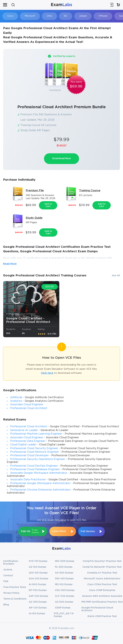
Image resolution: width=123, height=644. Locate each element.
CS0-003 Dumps (65, 590)
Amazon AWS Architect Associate (102, 596)
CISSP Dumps (63, 607)
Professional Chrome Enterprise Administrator (40, 490)
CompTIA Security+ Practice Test (102, 561)
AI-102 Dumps (37, 613)
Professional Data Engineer (28, 441)
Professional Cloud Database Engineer (35, 469)
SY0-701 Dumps (38, 561)
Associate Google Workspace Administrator (39, 473)
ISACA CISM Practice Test (102, 616)
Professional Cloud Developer (29, 456)
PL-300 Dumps (64, 567)
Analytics (16, 401)
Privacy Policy (11, 593)
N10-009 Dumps (65, 561)
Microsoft (29, 16)
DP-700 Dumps (38, 590)
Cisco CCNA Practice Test (102, 584)
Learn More (59, 531)
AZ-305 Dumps (38, 602)
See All (116, 276)
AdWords (16, 397)
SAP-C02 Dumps (38, 596)
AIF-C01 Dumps (38, 607)
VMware (101, 16)
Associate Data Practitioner (28, 480)
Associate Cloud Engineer (27, 405)
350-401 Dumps (64, 578)
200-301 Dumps (38, 573)
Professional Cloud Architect (29, 408)
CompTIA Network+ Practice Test (102, 567)
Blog (6, 604)
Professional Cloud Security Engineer (34, 448)
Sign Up (30, 531)
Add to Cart (48, 205)
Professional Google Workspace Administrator (40, 483)
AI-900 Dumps (37, 584)
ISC (64, 16)
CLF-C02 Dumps (64, 596)
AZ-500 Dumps (64, 602)
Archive (8, 569)
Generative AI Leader (24, 430)
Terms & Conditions (15, 599)
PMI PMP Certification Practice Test (102, 602)
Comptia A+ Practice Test (102, 573)
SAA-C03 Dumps (38, 578)
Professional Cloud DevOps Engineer (34, 466)
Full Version (88, 531)
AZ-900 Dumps (64, 573)
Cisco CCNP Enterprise (102, 590)
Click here (47, 373)
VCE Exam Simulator (54, 520)
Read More (10, 264)
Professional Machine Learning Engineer (36, 434)
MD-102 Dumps (64, 584)
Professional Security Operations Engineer (38, 459)
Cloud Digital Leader (23, 445)
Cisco (10, 16)
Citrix (48, 16)
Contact (8, 575)
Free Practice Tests (15, 587)
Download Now (61, 158)
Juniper (81, 16)
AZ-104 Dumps (37, 567)
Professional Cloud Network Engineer (35, 452)
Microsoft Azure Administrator (102, 578)
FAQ (6, 581)
